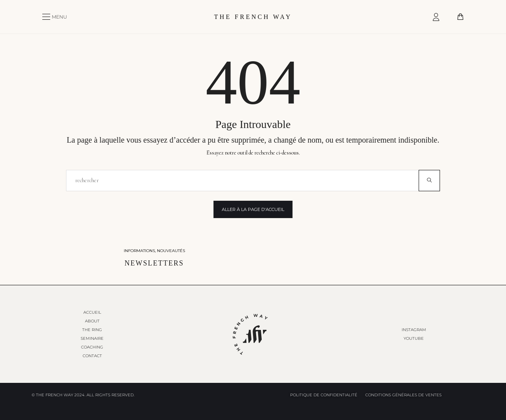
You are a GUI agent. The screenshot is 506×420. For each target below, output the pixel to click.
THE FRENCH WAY (253, 17)
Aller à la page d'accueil (253, 209)
